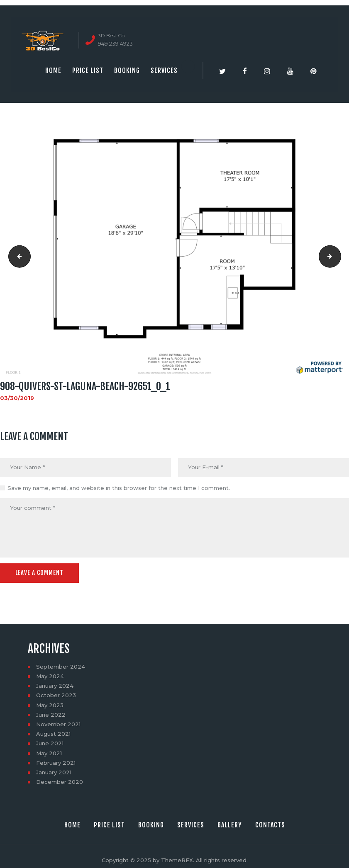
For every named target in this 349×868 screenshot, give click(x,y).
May (50, 676)
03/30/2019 (17, 398)
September (61, 666)
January (55, 686)
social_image (17, 257)
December (60, 782)
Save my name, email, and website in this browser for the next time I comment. (119, 488)
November (58, 724)
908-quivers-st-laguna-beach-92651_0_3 (338, 257)
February (56, 762)
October (56, 695)
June (51, 714)
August (53, 734)
